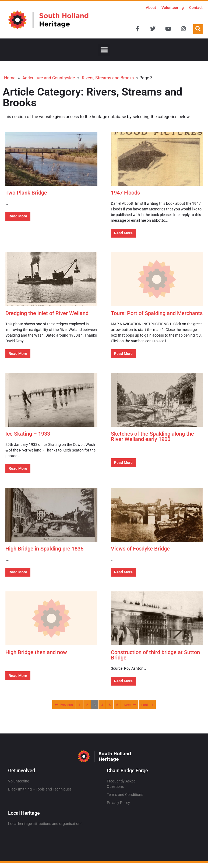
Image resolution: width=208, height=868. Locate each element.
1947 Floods (125, 193)
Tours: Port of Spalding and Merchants (157, 313)
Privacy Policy (118, 803)
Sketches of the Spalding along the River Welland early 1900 (152, 436)
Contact (196, 8)
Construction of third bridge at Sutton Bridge (155, 655)
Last (147, 705)
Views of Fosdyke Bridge (140, 549)
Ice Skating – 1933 (28, 434)
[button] (198, 29)
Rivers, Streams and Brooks (108, 78)
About (151, 8)
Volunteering (173, 8)
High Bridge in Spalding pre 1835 (44, 549)
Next (130, 705)
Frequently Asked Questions (121, 784)
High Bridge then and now (36, 652)
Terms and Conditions (125, 795)
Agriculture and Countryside (49, 78)
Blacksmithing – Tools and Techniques (40, 789)
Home (10, 78)
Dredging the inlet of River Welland (47, 313)
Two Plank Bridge (26, 193)
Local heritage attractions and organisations (45, 824)
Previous (64, 705)
